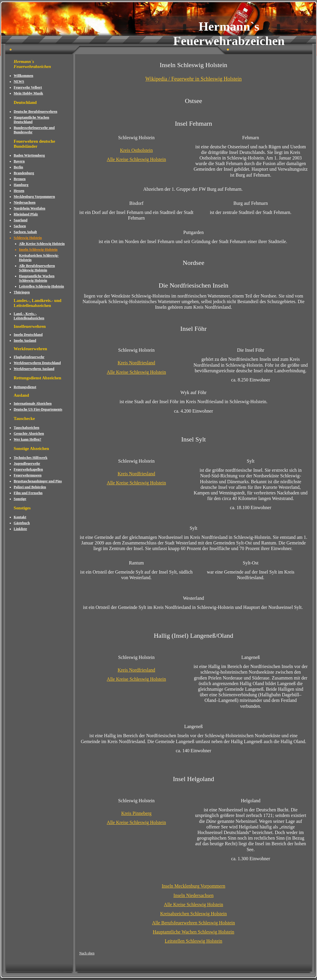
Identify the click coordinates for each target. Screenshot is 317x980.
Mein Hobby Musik (29, 93)
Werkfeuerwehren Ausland (34, 369)
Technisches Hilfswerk (31, 458)
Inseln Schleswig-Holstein (38, 250)
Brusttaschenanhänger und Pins (38, 481)
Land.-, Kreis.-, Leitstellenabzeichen (29, 316)
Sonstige (20, 499)
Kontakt (20, 517)
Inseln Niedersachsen (193, 895)
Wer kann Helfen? (28, 439)
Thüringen (22, 292)
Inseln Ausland (25, 340)
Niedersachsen (25, 202)
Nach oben (87, 953)
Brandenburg (24, 173)
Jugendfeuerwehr (27, 464)
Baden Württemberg (29, 155)
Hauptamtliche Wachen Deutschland (32, 120)
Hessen (19, 191)
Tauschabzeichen (27, 428)
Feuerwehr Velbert (28, 87)
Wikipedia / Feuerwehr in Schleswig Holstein (193, 79)
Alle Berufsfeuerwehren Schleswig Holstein (37, 268)
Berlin (19, 167)
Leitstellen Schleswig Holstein (193, 941)
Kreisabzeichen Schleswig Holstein (194, 914)
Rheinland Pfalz (26, 214)
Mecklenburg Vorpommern (34, 197)
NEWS (19, 82)
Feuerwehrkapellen (28, 469)
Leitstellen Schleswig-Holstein (42, 286)
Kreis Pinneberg (136, 813)
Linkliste (20, 529)
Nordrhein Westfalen (30, 208)
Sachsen (20, 226)
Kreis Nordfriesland (136, 363)
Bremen (20, 179)
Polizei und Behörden (30, 487)
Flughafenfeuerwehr (29, 357)
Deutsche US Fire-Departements (38, 409)
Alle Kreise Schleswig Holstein (42, 244)
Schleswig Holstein (28, 238)
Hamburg (21, 185)
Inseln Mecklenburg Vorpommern (193, 886)
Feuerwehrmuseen (28, 475)
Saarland (21, 220)
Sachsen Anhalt (25, 232)
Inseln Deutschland (28, 335)
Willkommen (24, 76)
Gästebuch (22, 523)
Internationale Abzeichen (33, 403)
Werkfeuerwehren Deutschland (37, 363)
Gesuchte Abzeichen (29, 433)
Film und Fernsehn (28, 493)
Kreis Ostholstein (136, 150)
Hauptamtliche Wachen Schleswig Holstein (37, 278)
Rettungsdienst (25, 387)
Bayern (19, 161)
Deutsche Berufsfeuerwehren (36, 112)
